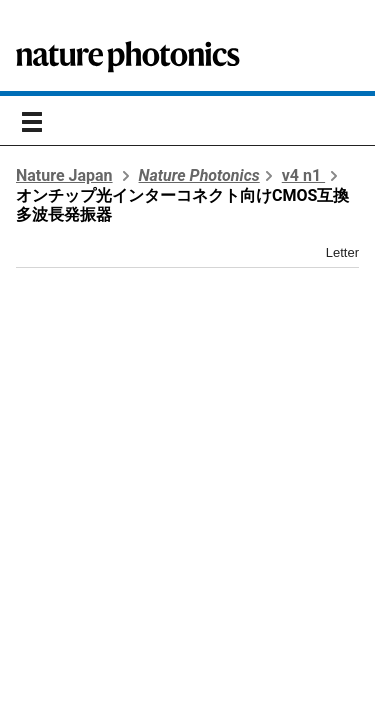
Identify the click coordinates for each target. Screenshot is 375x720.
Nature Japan (64, 175)
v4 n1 (303, 175)
